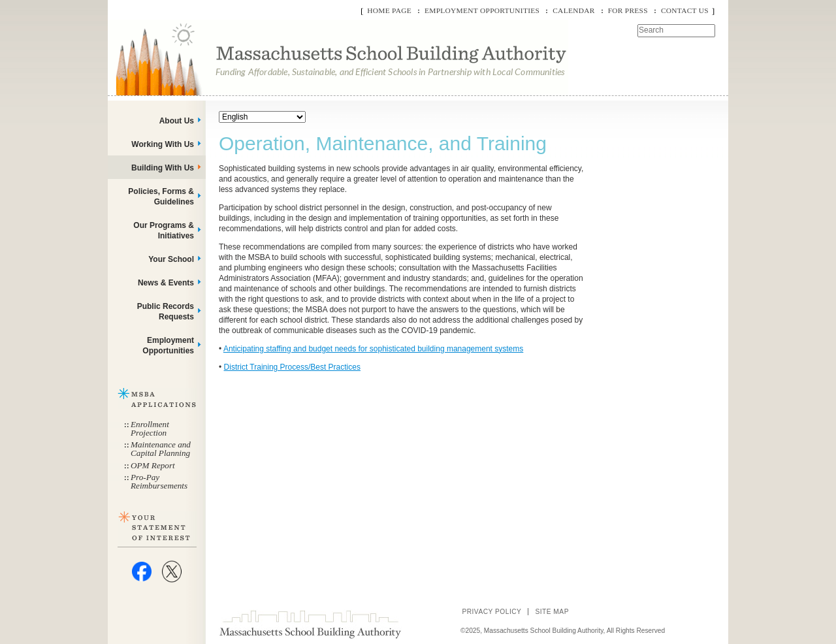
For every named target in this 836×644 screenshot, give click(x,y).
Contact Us (685, 10)
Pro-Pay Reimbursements (159, 481)
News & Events (166, 283)
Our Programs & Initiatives (164, 231)
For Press (628, 10)
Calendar (573, 10)
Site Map (552, 612)
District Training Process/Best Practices (292, 367)
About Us (177, 121)
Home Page (389, 10)
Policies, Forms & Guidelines (161, 197)
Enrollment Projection (150, 428)
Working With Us (163, 144)
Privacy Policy (491, 612)
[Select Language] (262, 117)
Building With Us (163, 168)
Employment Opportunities (482, 10)
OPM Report (153, 465)
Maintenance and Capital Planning (161, 449)
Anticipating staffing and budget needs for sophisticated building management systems (373, 349)
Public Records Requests (166, 312)
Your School (171, 259)
